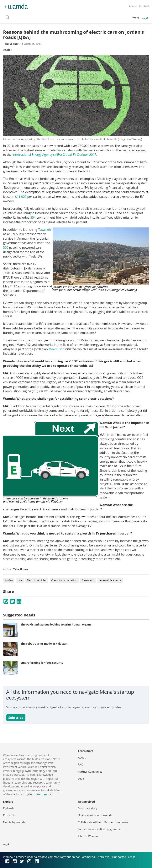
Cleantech (88, 580)
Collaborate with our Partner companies (103, 822)
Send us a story (88, 808)
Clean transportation (64, 580)
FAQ (81, 764)
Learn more (43, 794)
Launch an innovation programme (99, 829)
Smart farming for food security (42, 663)
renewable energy (110, 580)
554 (34, 217)
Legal (81, 778)
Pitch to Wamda (88, 836)
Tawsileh (45, 230)
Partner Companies (90, 772)
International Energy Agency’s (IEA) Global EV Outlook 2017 (54, 155)
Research (9, 815)
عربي (145, 18)
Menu (135, 17)
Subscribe (16, 718)
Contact (144, 6)
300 (6, 248)
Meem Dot (56, 349)
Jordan (9, 580)
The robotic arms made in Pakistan (44, 644)
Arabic (8, 50)
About (133, 6)
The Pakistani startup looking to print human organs (56, 624)
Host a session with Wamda (95, 815)
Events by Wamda (14, 822)
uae (20, 580)
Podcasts (9, 808)
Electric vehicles (37, 580)
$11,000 (21, 197)
